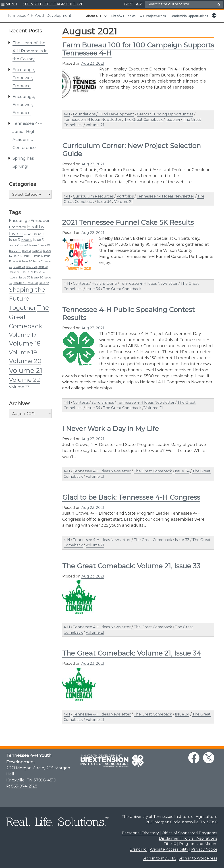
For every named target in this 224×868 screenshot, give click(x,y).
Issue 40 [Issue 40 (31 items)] (33, 283)
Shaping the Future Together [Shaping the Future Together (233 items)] (27, 299)
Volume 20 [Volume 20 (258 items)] (25, 361)
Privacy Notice (204, 849)
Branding (138, 849)
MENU (11, 4)
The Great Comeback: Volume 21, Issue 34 (132, 653)
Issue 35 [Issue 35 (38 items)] (25, 277)
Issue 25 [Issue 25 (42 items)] (19, 267)
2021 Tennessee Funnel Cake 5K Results (128, 222)
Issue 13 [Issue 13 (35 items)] (37, 251)
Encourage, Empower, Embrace (24, 78)
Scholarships (103, 402)
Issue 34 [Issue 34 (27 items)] (14, 278)
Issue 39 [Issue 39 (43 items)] (20, 283)
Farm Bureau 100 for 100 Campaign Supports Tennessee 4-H (138, 49)
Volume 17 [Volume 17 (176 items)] (23, 335)
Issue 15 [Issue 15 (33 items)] (17, 256)
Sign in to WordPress (198, 858)
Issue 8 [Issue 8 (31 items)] (24, 245)
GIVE (129, 4)
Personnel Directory (140, 833)
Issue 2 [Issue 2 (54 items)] (38, 234)
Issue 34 (173, 120)
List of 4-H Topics (123, 16)
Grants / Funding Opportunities (165, 114)
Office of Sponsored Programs (190, 833)
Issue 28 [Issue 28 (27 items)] (43, 267)
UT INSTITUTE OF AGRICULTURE (53, 4)
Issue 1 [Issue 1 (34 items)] (28, 234)
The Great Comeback (143, 120)
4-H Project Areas (153, 16)
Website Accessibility (169, 849)
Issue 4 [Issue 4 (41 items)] (26, 240)
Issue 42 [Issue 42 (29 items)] (44, 283)
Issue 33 (182, 540)
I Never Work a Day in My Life (111, 429)
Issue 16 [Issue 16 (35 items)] (28, 256)
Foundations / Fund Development (104, 114)
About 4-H (93, 16)
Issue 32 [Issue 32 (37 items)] (40, 272)
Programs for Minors (198, 844)
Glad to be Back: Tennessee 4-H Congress (131, 497)
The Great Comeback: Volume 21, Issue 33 (131, 566)
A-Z (139, 4)
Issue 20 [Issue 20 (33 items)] (27, 261)
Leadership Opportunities (189, 16)
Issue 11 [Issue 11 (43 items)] (15, 250)
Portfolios (125, 196)
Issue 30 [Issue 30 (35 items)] (15, 272)
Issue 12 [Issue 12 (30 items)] (26, 251)
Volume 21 (95, 125)
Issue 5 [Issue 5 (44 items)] (38, 240)
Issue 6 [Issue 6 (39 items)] (14, 245)
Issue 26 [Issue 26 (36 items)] (32, 267)
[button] (9, 4)
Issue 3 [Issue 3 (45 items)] (14, 240)
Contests (81, 283)
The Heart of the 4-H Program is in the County (30, 51)
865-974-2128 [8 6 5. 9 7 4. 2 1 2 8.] (24, 786)
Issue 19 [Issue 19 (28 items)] (17, 262)
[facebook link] (194, 758)
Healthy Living (104, 283)
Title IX (170, 844)
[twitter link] (209, 758)
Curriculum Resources (93, 196)
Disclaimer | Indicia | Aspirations (188, 838)
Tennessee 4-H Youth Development (39, 16)
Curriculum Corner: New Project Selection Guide (132, 150)
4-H (67, 114)
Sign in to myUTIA (159, 858)
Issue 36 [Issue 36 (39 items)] (37, 277)
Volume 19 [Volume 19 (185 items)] (23, 352)
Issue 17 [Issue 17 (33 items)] (39, 256)
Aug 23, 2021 (93, 63)
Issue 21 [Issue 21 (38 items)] (38, 261)
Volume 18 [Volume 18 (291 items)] (25, 343)
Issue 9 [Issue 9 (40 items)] (34, 245)
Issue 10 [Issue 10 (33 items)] (45, 245)
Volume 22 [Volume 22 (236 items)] (24, 380)
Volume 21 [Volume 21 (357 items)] (26, 370)
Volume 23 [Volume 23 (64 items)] (19, 387)
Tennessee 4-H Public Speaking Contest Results (129, 314)
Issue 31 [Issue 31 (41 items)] (27, 272)
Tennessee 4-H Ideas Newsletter (92, 120)
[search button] (219, 4)
